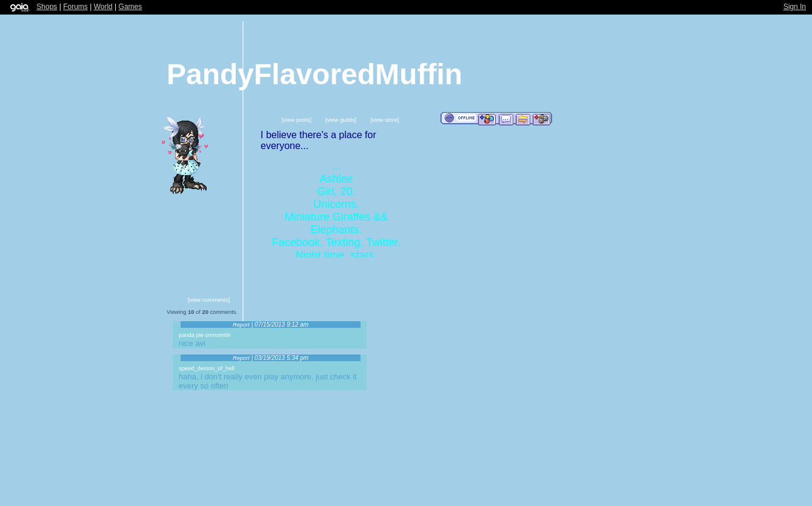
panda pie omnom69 (205, 335)
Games (131, 7)
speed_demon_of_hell (207, 368)
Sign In (795, 7)
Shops (47, 7)
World (103, 7)
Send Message (506, 119)
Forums (75, 7)
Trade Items (523, 119)
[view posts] (297, 120)
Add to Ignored (542, 119)
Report (241, 325)
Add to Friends (487, 119)
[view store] (384, 120)
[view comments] (209, 300)
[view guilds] (341, 120)
